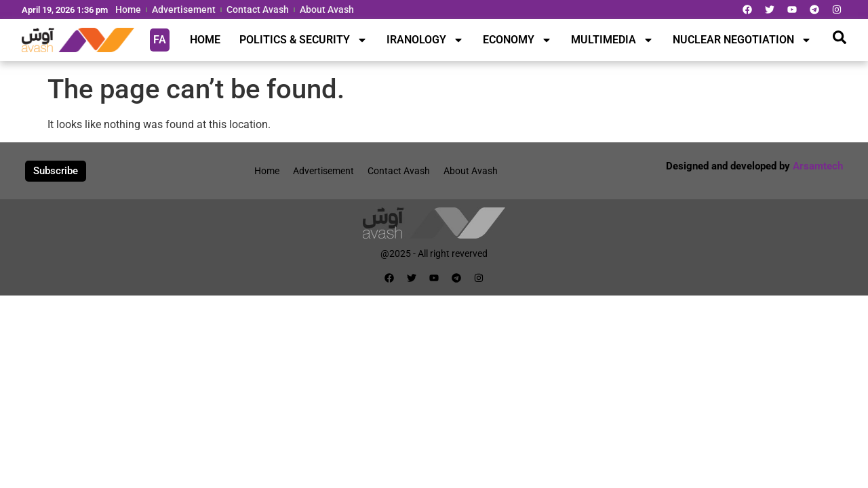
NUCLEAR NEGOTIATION (742, 40)
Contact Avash (258, 9)
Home (128, 9)
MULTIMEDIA (612, 40)
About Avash (327, 9)
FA (160, 40)
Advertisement (184, 9)
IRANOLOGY (425, 40)
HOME (205, 40)
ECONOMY (517, 40)
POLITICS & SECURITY (303, 40)
